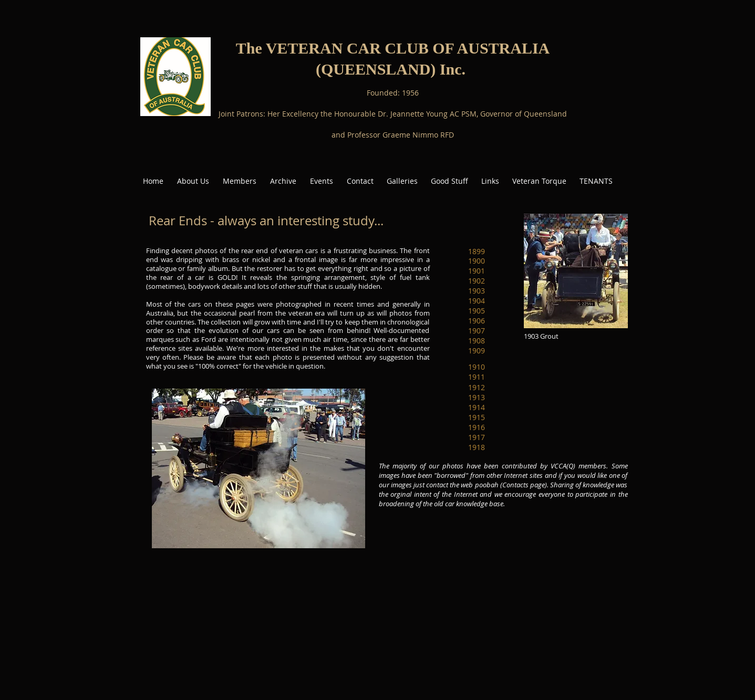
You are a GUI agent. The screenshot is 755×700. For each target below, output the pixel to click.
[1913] (477, 398)
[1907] (477, 331)
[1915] (477, 418)
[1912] (477, 388)
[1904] (477, 301)
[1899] (477, 251)
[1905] (477, 311)
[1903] (477, 291)
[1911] (477, 377)
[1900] (477, 261)
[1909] (477, 351)
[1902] (477, 281)
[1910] (477, 367)
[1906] (477, 321)
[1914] (477, 408)
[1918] (477, 448)
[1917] (477, 438)
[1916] (477, 428)
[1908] (477, 341)
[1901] (477, 271)
